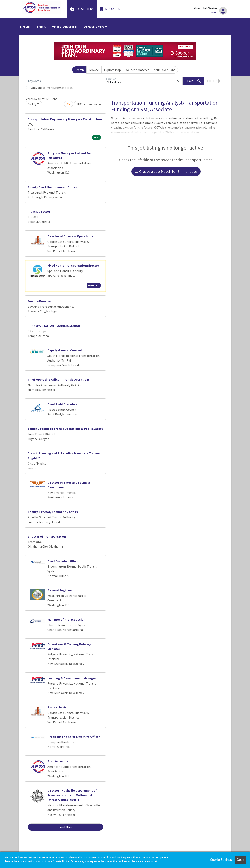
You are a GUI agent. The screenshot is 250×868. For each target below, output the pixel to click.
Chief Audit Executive (62, 404)
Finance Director (39, 301)
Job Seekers (82, 9)
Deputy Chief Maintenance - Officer (52, 187)
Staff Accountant (60, 761)
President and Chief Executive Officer (74, 737)
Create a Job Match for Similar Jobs (166, 171)
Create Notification (90, 104)
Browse (94, 70)
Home (25, 27)
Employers (110, 9)
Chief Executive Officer (63, 561)
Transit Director (39, 211)
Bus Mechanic (57, 707)
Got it (240, 860)
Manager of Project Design (66, 619)
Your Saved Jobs (165, 70)
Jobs (41, 27)
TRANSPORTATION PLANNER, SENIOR (54, 326)
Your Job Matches (138, 70)
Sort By (32, 104)
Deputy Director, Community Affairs (53, 512)
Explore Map (112, 70)
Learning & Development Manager (72, 678)
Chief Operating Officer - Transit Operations (59, 379)
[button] (214, 81)
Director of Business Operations (70, 236)
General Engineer (60, 590)
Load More (66, 827)
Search (79, 70)
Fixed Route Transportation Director (73, 265)
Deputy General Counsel (65, 350)
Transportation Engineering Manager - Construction (65, 119)
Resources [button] (94, 27)
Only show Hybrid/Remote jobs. (52, 88)
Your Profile (65, 27)
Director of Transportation (47, 536)
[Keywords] (65, 81)
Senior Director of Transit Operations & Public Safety (65, 429)
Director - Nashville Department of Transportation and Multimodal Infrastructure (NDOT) (72, 795)
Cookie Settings (221, 860)
